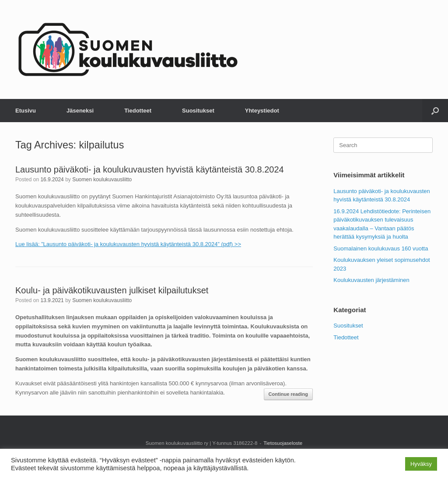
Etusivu (26, 111)
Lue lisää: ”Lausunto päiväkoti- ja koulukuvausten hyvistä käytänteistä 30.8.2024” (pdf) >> (128, 244)
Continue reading (288, 394)
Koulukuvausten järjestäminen (371, 280)
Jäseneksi (80, 111)
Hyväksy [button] (421, 464)
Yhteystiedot (262, 111)
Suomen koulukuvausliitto (102, 180)
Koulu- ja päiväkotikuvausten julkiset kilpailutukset (112, 290)
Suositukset (198, 111)
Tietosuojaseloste (283, 443)
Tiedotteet (138, 111)
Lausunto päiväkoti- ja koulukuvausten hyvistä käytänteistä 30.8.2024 (150, 169)
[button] (435, 111)
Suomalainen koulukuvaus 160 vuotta (381, 248)
